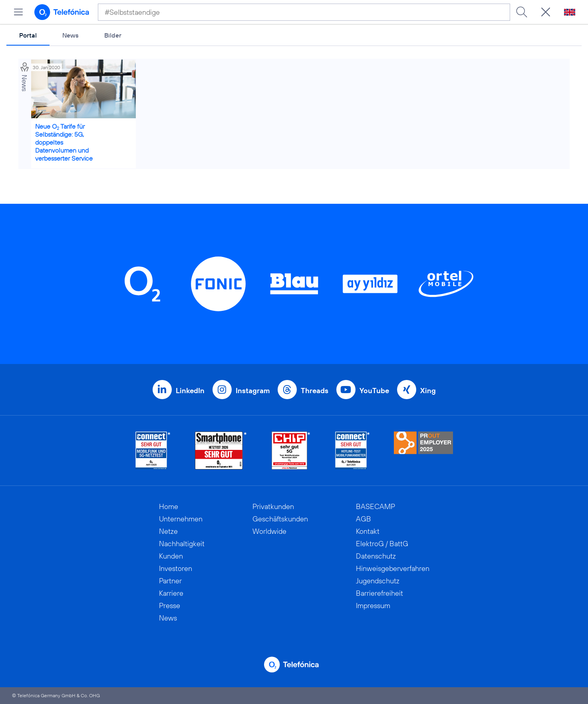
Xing (428, 391)
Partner (170, 581)
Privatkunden (273, 506)
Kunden (171, 556)
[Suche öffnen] (546, 12)
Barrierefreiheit (379, 593)
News (71, 35)
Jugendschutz (378, 581)
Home (169, 506)
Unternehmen (181, 519)
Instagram (253, 391)
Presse (170, 606)
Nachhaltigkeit (182, 544)
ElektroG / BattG (382, 544)
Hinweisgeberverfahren (393, 568)
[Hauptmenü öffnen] (18, 12)
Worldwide (269, 531)
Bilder (113, 35)
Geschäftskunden (280, 519)
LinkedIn (190, 391)
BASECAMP (375, 506)
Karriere (171, 593)
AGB (364, 519)
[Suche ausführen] (522, 12)
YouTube (374, 391)
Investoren (176, 568)
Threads (315, 391)
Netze (168, 531)
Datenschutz (376, 556)
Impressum (373, 606)
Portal (28, 35)
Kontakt (368, 531)
